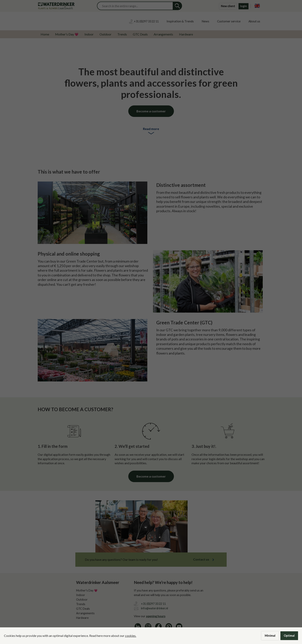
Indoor (89, 34)
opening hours (156, 616)
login (244, 6)
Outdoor (105, 34)
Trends (122, 34)
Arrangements (163, 34)
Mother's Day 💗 (67, 34)
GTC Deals (140, 34)
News (205, 21)
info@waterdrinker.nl (154, 608)
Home (45, 34)
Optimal (289, 636)
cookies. (131, 636)
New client (228, 6)
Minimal (270, 636)
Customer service (229, 21)
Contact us (201, 559)
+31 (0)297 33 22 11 (153, 604)
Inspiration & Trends (180, 21)
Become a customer (151, 111)
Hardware (186, 34)
